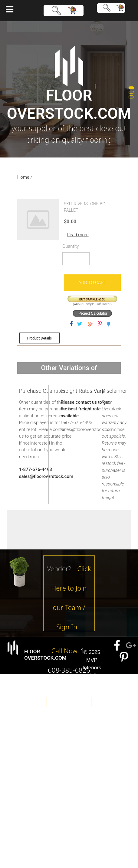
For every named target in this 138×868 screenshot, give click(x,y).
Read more (78, 235)
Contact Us (73, 716)
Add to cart (92, 283)
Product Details (39, 338)
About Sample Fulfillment (92, 304)
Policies (69, 702)
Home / (25, 177)
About (69, 692)
